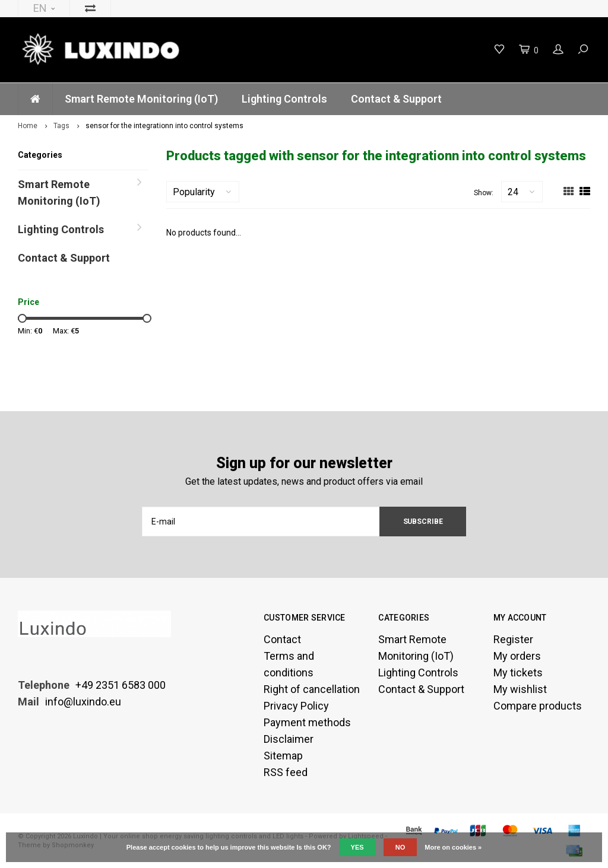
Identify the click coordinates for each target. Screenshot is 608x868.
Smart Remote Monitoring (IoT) (141, 99)
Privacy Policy (296, 706)
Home (28, 126)
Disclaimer (289, 739)
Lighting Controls (284, 99)
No (400, 847)
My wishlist (520, 689)
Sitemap (283, 756)
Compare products (538, 706)
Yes (357, 847)
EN (44, 8)
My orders (517, 656)
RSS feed (286, 772)
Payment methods (307, 722)
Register (513, 639)
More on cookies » (453, 847)
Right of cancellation (312, 689)
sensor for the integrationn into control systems (164, 126)
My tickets (518, 673)
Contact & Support (396, 99)
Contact (282, 639)
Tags (61, 126)
